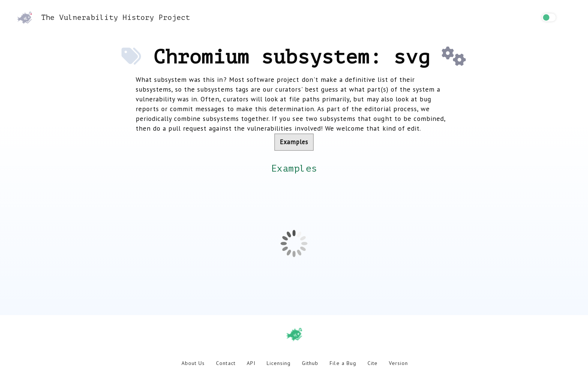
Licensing (279, 363)
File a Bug (343, 363)
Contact (226, 363)
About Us (193, 363)
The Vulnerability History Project (103, 17)
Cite (373, 363)
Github (310, 363)
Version (398, 363)
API (251, 363)
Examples (294, 142)
